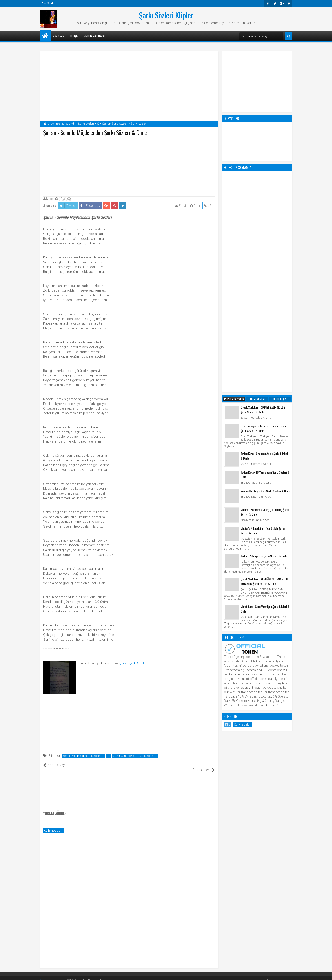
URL (209, 206)
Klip (228, 547)
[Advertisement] (129, 165)
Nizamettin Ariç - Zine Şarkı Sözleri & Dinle (265, 314)
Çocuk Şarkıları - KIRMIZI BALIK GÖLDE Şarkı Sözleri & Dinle (263, 232)
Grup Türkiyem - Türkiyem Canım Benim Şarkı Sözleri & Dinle (263, 251)
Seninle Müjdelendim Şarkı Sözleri (82, 756)
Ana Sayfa (48, 3)
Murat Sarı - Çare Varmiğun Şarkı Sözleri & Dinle (265, 432)
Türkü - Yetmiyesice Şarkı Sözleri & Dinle (264, 379)
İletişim (74, 36)
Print (196, 206)
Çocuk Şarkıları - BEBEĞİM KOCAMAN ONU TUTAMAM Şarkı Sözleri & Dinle (265, 404)
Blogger (287, 976)
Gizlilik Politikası (94, 36)
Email (181, 206)
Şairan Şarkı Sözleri (133, 663)
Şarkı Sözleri (147, 756)
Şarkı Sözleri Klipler (166, 15)
